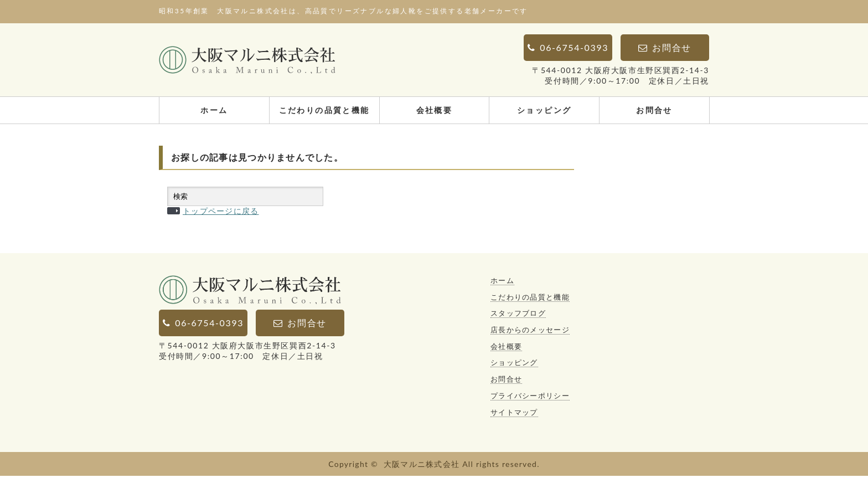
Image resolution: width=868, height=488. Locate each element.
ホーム (214, 110)
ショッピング (544, 110)
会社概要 (435, 110)
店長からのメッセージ (530, 342)
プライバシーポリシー (530, 408)
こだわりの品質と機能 (324, 110)
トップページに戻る (221, 223)
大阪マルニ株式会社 (422, 476)
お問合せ (654, 110)
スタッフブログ (518, 325)
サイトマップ (514, 424)
